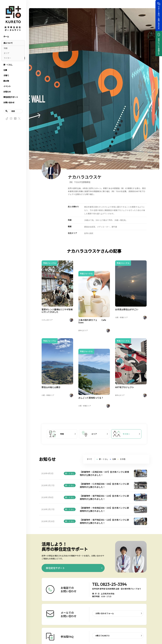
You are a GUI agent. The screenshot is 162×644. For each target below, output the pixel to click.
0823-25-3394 (113, 584)
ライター (7, 58)
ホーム (6, 36)
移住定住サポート (11, 97)
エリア (7, 53)
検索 (13, 111)
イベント (7, 86)
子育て (6, 75)
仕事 (5, 70)
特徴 (6, 48)
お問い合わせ (9, 102)
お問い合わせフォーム (105, 613)
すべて (90, 459)
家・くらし (8, 65)
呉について (8, 43)
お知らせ (7, 92)
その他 (123, 459)
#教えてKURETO (102, 636)
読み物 (6, 81)
